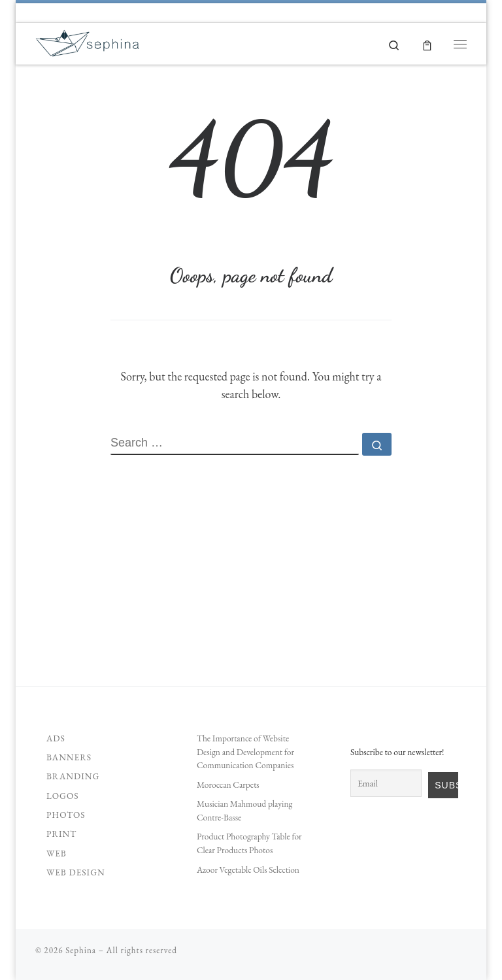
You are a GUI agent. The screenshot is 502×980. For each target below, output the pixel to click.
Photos (66, 815)
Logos (63, 796)
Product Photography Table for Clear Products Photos (249, 843)
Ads (56, 738)
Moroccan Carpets (228, 785)
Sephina (81, 950)
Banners (69, 757)
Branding (73, 776)
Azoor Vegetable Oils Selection (248, 870)
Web (57, 853)
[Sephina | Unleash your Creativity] (88, 41)
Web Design (76, 872)
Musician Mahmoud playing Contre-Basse (245, 810)
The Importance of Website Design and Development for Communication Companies (245, 752)
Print (61, 834)
